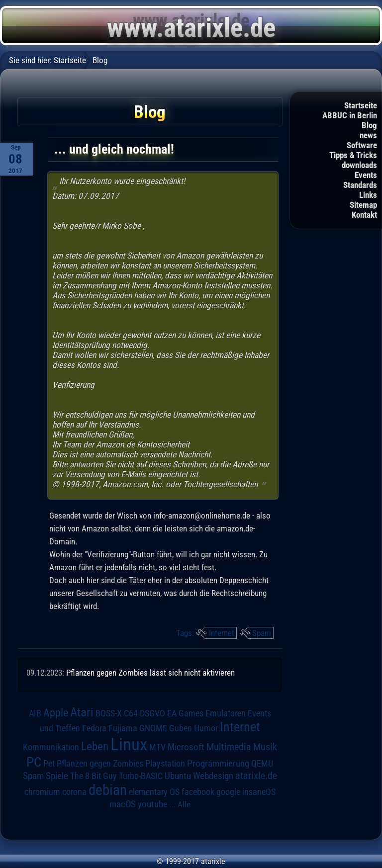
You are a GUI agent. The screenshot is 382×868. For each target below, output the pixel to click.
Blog (369, 125)
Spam (262, 633)
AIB (35, 713)
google (228, 792)
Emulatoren (226, 713)
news (368, 135)
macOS (123, 804)
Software (362, 145)
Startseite (361, 105)
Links (368, 195)
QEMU (262, 764)
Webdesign (213, 776)
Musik (265, 747)
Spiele (57, 776)
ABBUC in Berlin (350, 115)
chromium (42, 792)
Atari (82, 712)
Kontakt (364, 215)
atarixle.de (256, 776)
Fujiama (123, 728)
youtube (153, 804)
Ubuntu (178, 776)
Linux (129, 744)
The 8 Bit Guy (94, 776)
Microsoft (186, 747)
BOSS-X (109, 713)
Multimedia (229, 747)
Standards (360, 185)
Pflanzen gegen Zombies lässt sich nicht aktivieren (150, 673)
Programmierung (218, 763)
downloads (359, 165)
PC (34, 762)
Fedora (94, 728)
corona (74, 792)
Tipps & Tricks (353, 155)
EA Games (185, 713)
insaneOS (259, 792)
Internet (222, 633)
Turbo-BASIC (141, 776)
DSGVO (152, 713)
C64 (131, 713)
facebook (198, 792)
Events (366, 175)
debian (108, 790)
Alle (184, 804)
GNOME (153, 728)
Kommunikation (51, 747)
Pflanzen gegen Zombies (100, 764)
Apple (56, 712)
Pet (49, 764)
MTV (157, 747)
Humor (206, 728)
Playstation (165, 764)
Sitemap (363, 205)
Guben (181, 728)
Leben (95, 746)
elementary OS (154, 792)
